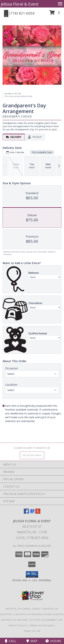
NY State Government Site (47, 620)
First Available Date (42, 152)
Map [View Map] (32, 641)
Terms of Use (32, 631)
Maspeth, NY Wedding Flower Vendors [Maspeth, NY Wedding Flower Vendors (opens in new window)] (40, 614)
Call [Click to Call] (11, 641)
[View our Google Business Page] (32, 513)
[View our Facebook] (26, 513)
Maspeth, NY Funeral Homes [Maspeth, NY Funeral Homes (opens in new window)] (23, 609)
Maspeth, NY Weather (14, 620)
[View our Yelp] (38, 513)
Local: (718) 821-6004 (32, 538)
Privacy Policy (18, 625)
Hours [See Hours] (53, 641)
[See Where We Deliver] (32, 455)
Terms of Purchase (42, 625)
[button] (55, 14)
